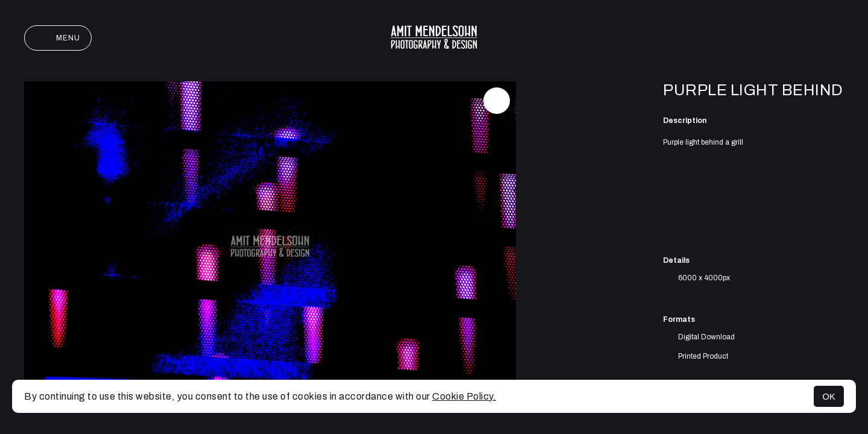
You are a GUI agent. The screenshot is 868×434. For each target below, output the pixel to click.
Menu (58, 38)
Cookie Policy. (464, 396)
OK (829, 396)
